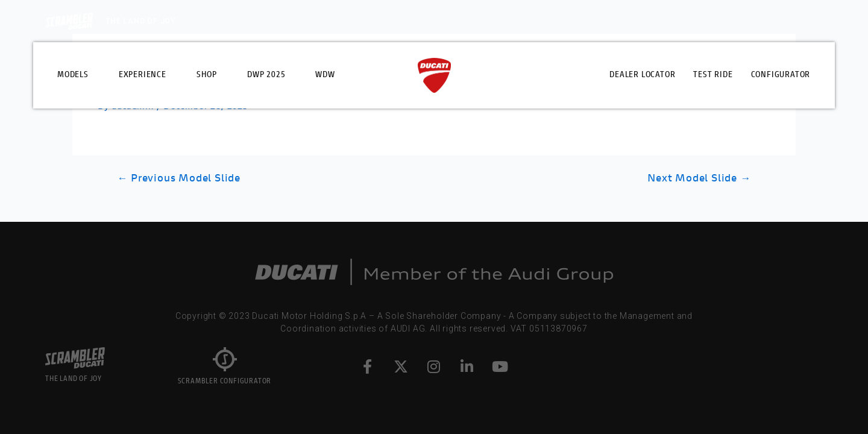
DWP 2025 (266, 75)
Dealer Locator (642, 75)
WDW (325, 75)
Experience (143, 75)
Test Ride (713, 75)
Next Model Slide (699, 179)
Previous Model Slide (179, 179)
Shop (207, 75)
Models (73, 75)
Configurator (781, 75)
